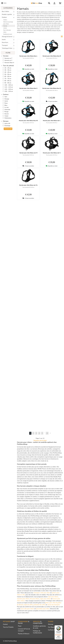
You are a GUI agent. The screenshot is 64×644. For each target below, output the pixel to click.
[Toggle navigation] (4, 3)
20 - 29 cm (8, 68)
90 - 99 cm (8, 83)
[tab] (8, 56)
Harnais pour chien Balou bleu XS (28, 121)
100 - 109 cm (9, 85)
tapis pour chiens (53, 597)
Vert (6, 97)
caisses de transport (53, 605)
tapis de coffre (28, 605)
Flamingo (7, 126)
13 (47, 433)
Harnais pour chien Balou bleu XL (52, 88)
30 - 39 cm (8, 70)
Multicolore (8, 118)
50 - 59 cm (8, 74)
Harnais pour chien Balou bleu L (28, 56)
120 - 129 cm (9, 89)
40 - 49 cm (8, 72)
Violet (6, 116)
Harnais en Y (8, 60)
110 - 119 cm (9, 87)
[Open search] (49, 3)
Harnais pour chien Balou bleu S (28, 88)
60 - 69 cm (8, 76)
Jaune (6, 101)
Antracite (7, 110)
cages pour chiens (45, 599)
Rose (6, 103)
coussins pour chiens (23, 599)
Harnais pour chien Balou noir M (28, 153)
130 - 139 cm (9, 91)
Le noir (7, 107)
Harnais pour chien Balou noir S (52, 153)
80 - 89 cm (8, 81)
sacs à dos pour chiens (27, 609)
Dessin (7, 114)
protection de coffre (39, 605)
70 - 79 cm (8, 79)
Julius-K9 (7, 123)
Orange (7, 99)
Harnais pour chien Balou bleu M (52, 56)
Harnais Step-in (9, 63)
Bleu (6, 105)
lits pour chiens (35, 599)
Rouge (6, 112)
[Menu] (61, 626)
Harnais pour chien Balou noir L (52, 121)
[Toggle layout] (62, 36)
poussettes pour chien (43, 609)
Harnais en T (8, 58)
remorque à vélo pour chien (42, 593)
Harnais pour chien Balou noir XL (28, 185)
